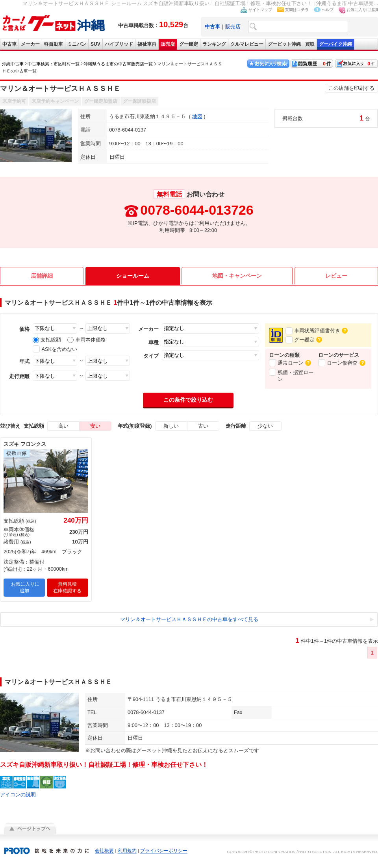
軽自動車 (54, 44)
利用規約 (127, 855)
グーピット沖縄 (284, 44)
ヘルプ (328, 10)
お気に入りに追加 (362, 10)
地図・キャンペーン (237, 276)
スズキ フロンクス (25, 448)
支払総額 (47, 340)
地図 (197, 116)
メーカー (30, 44)
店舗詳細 (42, 276)
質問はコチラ (297, 10)
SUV (95, 44)
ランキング (214, 44)
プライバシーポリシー (164, 855)
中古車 (9, 44)
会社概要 (104, 855)
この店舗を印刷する (351, 88)
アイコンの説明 (18, 798)
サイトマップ (260, 10)
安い (95, 429)
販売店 (233, 27)
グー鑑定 (189, 44)
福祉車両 (147, 44)
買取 (310, 44)
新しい (171, 429)
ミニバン (77, 44)
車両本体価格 (87, 340)
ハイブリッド (119, 44)
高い (63, 429)
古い (203, 429)
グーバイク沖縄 (335, 44)
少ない (265, 429)
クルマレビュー (247, 44)
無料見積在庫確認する (67, 591)
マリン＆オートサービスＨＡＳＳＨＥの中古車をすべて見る (189, 623)
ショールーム (133, 276)
